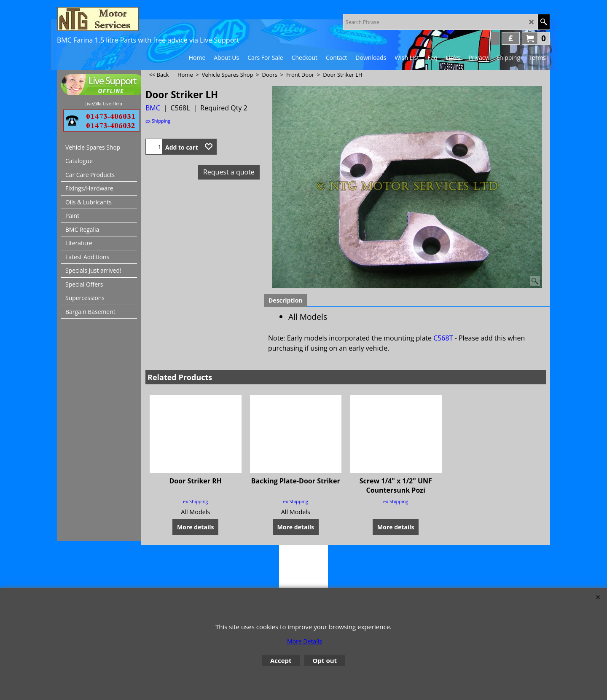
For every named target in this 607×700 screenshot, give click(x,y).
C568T (443, 338)
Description (286, 300)
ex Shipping (158, 121)
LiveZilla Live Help (103, 104)
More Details (305, 641)
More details (195, 517)
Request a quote (229, 172)
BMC (153, 108)
